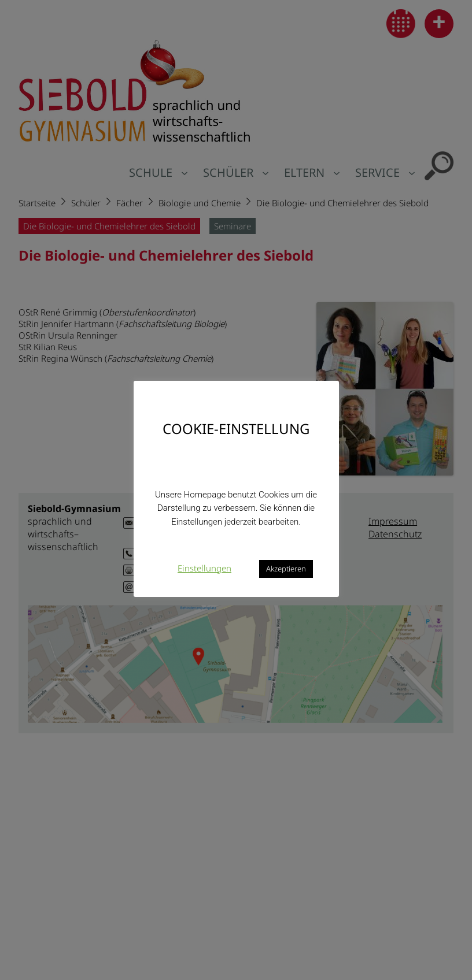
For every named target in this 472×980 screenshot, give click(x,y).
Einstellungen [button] (204, 568)
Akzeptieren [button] (286, 569)
